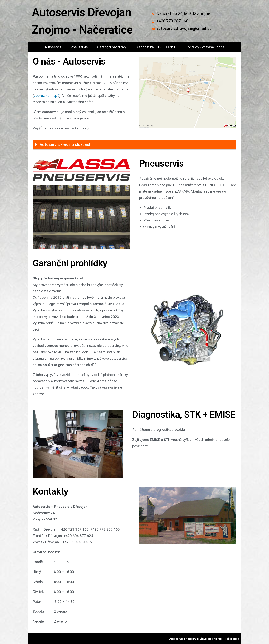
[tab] (134, 145)
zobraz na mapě (47, 96)
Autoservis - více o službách (65, 144)
